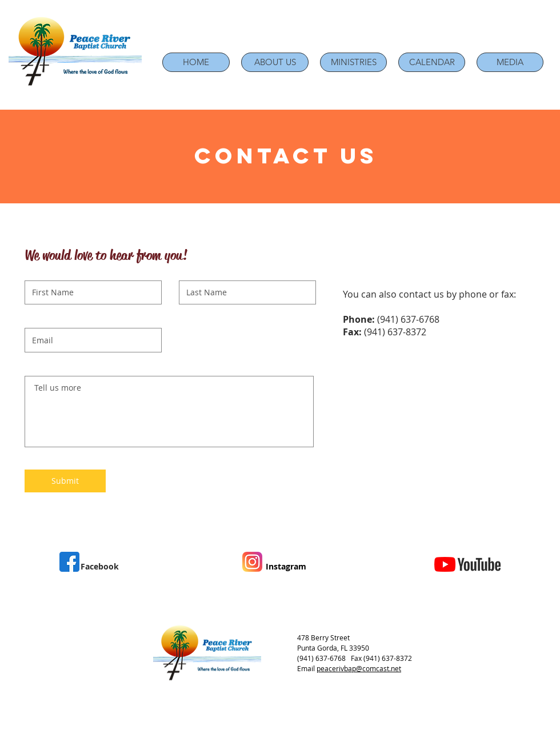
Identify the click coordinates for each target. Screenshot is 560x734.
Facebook (100, 566)
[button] (275, 62)
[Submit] (65, 481)
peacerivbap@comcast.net (359, 668)
